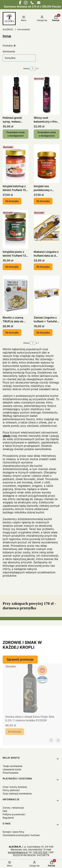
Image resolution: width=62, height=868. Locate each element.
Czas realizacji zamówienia (17, 793)
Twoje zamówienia (12, 766)
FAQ (5, 811)
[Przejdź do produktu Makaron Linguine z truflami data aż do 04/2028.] (47, 229)
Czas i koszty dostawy (15, 787)
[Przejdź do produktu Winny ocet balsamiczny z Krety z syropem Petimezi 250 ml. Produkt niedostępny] (47, 95)
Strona (26, 69)
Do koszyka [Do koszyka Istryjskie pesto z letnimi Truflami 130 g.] (12, 267)
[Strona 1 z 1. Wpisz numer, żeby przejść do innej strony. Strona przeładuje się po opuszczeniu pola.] (33, 69)
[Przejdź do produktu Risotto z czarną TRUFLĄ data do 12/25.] (16, 295)
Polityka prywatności (14, 814)
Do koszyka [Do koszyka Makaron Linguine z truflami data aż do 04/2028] (43, 267)
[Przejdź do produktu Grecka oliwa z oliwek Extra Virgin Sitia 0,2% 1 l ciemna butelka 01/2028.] (32, 689)
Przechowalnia (10, 773)
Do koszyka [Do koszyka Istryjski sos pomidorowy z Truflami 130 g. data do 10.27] (43, 201)
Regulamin (8, 818)
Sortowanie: (9, 51)
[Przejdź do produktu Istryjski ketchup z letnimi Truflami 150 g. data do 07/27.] (16, 164)
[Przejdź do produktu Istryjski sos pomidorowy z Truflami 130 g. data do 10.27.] (47, 164)
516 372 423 (40, 852)
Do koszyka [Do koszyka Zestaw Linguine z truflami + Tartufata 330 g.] (43, 332)
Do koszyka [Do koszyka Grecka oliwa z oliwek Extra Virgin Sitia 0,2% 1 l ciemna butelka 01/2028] (15, 732)
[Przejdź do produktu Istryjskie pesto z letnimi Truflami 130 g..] (16, 229)
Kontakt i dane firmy (13, 832)
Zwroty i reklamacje (13, 808)
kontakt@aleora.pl (18, 852)
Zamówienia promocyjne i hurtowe (21, 835)
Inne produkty (24, 29)
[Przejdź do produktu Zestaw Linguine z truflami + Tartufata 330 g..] (47, 295)
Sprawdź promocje (20, 659)
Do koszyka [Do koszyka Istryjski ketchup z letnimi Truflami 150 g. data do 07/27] (12, 201)
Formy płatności (11, 790)
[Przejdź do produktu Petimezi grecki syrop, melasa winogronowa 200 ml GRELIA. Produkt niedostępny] (16, 95)
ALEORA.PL (8, 29)
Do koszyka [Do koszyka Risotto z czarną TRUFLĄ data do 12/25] (12, 332)
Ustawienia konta (12, 769)
